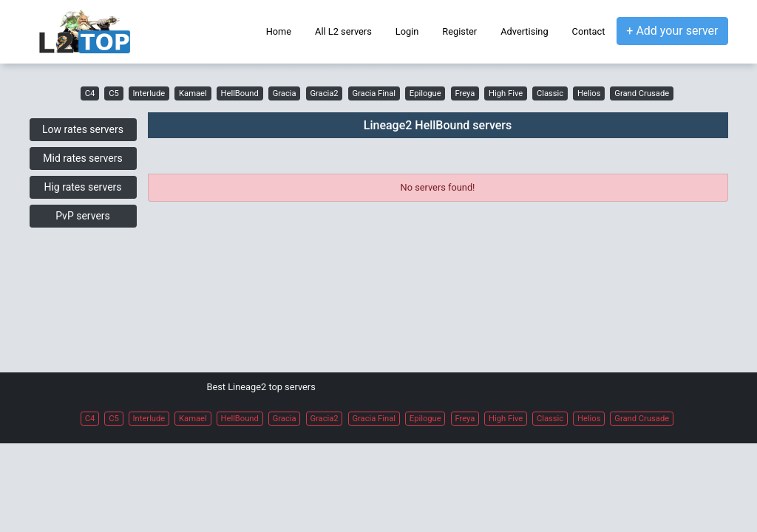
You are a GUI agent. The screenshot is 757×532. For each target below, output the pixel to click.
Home (279, 31)
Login (407, 31)
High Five (506, 93)
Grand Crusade (642, 93)
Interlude (149, 93)
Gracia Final (374, 93)
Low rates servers (83, 129)
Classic (550, 93)
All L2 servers (343, 31)
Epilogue (425, 93)
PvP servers (83, 216)
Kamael (193, 93)
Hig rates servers (82, 187)
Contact (589, 31)
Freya (465, 93)
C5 (114, 93)
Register (459, 31)
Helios (589, 93)
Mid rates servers (82, 158)
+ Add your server (672, 31)
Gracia (285, 93)
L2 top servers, (241, 71)
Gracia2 (324, 93)
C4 (90, 93)
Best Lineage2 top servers (261, 387)
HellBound (240, 93)
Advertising (524, 31)
